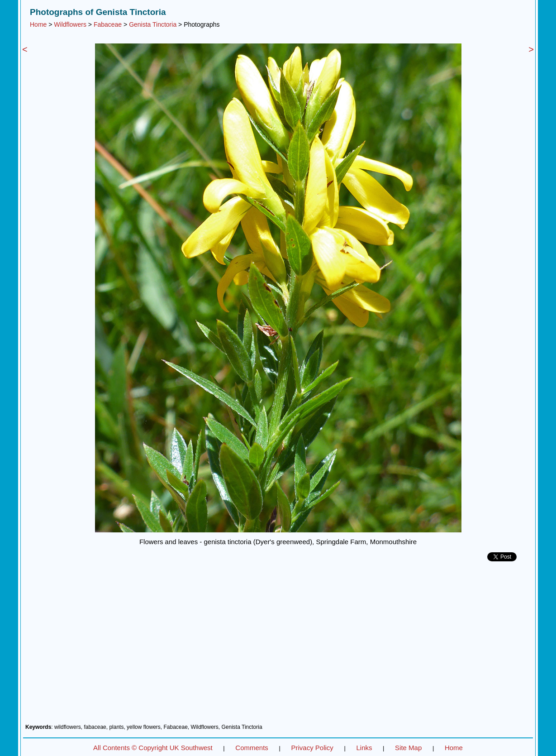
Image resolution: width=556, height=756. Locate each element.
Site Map (408, 748)
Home (38, 24)
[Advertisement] (278, 646)
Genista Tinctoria (153, 24)
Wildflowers (70, 24)
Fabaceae (108, 24)
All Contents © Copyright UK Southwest (153, 748)
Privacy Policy (312, 748)
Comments (252, 748)
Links (364, 748)
